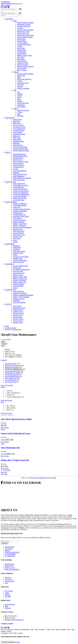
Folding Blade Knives (20, 156)
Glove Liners (17, 306)
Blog (6, 606)
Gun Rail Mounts (19, 130)
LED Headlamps (18, 291)
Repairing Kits (18, 229)
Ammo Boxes (17, 119)
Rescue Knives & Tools (21, 162)
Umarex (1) (11, 395)
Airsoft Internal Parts (20, 196)
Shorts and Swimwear (24, 79)
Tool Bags (16, 249)
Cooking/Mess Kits (19, 215)
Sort (3, 346)
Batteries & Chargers (20, 198)
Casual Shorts (22, 41)
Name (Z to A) (10, 353)
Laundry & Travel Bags (21, 257)
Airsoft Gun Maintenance (21, 194)
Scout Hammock (18, 233)
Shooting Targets (18, 141)
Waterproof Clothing (24, 24)
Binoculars (17, 121)
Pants (19, 114)
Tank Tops (20, 85)
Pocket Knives (18, 160)
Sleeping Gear (18, 237)
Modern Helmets (18, 284)
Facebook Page (10, 604)
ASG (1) (10, 391)
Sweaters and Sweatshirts (25, 30)
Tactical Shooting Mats (21, 149)
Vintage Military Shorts (25, 37)
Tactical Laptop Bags (20, 260)
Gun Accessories (18, 125)
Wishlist (7, 4)
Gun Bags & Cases (19, 127)
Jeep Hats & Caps (19, 273)
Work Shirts (21, 48)
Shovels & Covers (19, 235)
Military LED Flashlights (21, 297)
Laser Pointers (18, 132)
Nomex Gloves (18, 315)
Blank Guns (17, 123)
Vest (18, 92)
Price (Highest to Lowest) (13, 357)
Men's (15, 21)
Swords (15, 169)
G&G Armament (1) (14, 393)
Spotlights (16, 301)
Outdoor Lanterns (19, 299)
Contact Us (14, 4)
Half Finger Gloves (19, 308)
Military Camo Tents (20, 224)
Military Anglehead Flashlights (23, 295)
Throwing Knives (19, 165)
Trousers (20, 101)
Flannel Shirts (22, 50)
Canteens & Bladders (20, 211)
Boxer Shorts (21, 39)
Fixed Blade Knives (19, 154)
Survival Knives (18, 163)
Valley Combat (6, 5)
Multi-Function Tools (20, 174)
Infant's (15, 108)
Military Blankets (19, 222)
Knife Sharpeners (19, 176)
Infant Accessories (23, 110)
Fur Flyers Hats (18, 271)
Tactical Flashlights (19, 302)
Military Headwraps (19, 280)
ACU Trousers (22, 68)
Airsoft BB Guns (18, 187)
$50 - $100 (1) (12, 408)
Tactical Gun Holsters (20, 147)
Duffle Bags (17, 248)
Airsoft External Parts (20, 189)
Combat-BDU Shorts (24, 44)
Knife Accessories (19, 180)
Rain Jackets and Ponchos (25, 35)
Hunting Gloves (18, 310)
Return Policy (9, 566)
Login (3, 2)
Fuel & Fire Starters (19, 220)
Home (3, 4)
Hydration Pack (18, 253)
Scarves (16, 288)
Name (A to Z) (10, 351)
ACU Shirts (21, 57)
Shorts (19, 98)
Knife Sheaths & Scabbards (22, 178)
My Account (9, 591)
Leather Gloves (18, 312)
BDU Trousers (22, 70)
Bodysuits (20, 116)
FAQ (6, 583)
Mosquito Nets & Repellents (22, 227)
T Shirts (20, 46)
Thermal (20, 94)
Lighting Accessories (20, 293)
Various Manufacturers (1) (15, 397)
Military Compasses (19, 226)
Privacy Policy (10, 581)
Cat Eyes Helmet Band (20, 266)
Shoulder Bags (18, 258)
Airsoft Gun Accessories (21, 191)
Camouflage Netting (20, 205)
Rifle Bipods (17, 140)
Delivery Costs (10, 568)
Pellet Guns (17, 138)
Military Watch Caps (20, 282)
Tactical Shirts (22, 54)
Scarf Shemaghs (18, 286)
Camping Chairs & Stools (21, 209)
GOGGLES (9, 549)
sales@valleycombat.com (15, 620)
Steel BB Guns (18, 145)
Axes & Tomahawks (20, 171)
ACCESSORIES (10, 554)
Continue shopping (7, 642)
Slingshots (16, 143)
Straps (15, 240)
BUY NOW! (5, 428)
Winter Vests (21, 76)
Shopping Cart (10, 564)
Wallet (15, 255)
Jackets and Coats (23, 33)
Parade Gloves (18, 317)
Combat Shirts (22, 52)
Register (7, 2)
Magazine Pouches (19, 134)
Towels (15, 242)
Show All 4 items (6, 400)
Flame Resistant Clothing (25, 23)
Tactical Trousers (23, 65)
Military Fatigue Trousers (25, 66)
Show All (4, 344)
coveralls (20, 28)
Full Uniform (21, 107)
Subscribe (5, 543)
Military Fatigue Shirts (24, 55)
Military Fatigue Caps (20, 279)
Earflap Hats (17, 268)
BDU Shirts (21, 59)
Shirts (19, 99)
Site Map (8, 596)
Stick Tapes (17, 238)
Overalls (20, 87)
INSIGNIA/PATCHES (12, 552)
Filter (3, 342)
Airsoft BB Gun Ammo (21, 185)
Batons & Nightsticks (20, 204)
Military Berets (18, 275)
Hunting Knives (18, 158)
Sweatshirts (21, 105)
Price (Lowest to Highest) (13, 355)
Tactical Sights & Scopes (21, 151)
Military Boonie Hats (20, 277)
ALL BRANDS (10, 556)
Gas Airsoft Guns (19, 200)
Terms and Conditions (12, 569)
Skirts (19, 77)
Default (7, 349)
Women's (16, 72)
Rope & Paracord (19, 231)
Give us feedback (40, 478)
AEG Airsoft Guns (19, 183)
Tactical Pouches (18, 262)
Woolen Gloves (18, 323)
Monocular (17, 136)
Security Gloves (18, 319)
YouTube (8, 608)
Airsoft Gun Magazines (21, 193)
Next (4, 474)
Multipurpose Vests (23, 32)
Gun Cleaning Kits (19, 129)
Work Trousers (22, 61)
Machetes (16, 173)
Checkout (17, 642)
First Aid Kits (17, 218)
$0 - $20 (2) (11, 406)
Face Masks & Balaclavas (21, 269)
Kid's (15, 90)
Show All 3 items (6, 413)
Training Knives (18, 167)
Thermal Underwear (24, 26)
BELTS (7, 551)
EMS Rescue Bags (19, 251)
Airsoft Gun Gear (11, 364)
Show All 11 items (7, 385)
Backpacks (17, 246)
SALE (3, 429)
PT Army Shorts (22, 43)
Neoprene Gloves (19, 313)
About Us (8, 577)
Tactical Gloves (18, 321)
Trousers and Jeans (23, 88)
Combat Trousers (23, 63)
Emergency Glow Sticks (21, 216)
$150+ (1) (10, 410)
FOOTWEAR (9, 547)
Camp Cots (17, 207)
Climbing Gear (18, 213)
